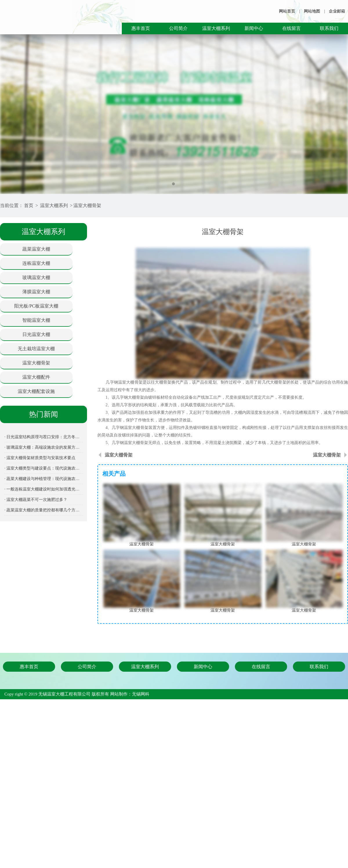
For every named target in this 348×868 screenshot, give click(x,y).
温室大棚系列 (216, 28)
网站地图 (312, 11)
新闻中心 (254, 28)
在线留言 (291, 28)
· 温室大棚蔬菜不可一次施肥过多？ (36, 500)
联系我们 (329, 28)
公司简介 (178, 28)
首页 (29, 205)
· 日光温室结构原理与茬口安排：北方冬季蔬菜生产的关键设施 (43, 437)
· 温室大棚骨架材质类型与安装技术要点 (40, 458)
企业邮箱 (337, 11)
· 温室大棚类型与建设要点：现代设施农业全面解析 (43, 468)
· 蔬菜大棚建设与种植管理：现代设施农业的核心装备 (43, 479)
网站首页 (287, 11)
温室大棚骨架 (87, 205)
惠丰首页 (141, 28)
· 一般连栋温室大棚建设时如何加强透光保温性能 (43, 489)
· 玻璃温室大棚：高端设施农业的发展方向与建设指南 (43, 447)
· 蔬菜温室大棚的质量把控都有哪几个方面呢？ (43, 510)
